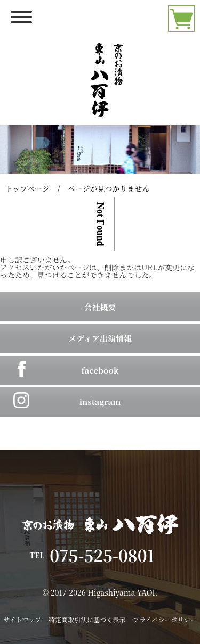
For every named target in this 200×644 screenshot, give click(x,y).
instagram (100, 402)
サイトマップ (22, 619)
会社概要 (100, 307)
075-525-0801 (110, 555)
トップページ (27, 188)
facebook (100, 370)
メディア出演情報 (100, 338)
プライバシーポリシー (165, 619)
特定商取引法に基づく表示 (87, 619)
